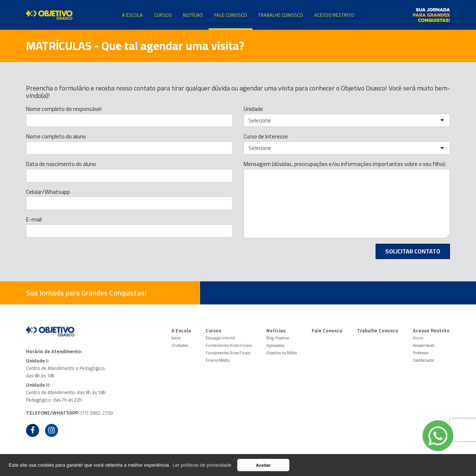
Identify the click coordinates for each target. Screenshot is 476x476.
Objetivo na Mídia (282, 353)
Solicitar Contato (413, 251)
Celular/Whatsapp (48, 192)
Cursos (163, 15)
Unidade (253, 109)
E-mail (34, 220)
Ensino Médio (218, 360)
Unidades (180, 345)
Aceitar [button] (263, 465)
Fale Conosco (231, 15)
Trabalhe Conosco (281, 15)
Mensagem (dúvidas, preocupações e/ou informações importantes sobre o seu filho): (345, 164)
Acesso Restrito (334, 15)
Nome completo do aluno (56, 137)
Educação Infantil (220, 338)
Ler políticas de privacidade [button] (202, 465)
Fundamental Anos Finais (228, 353)
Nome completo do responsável (64, 109)
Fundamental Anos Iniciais (229, 345)
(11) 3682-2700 (97, 413)
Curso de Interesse (266, 137)
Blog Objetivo (278, 338)
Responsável (424, 345)
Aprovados (275, 345)
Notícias (193, 15)
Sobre (176, 338)
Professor (421, 353)
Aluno (418, 338)
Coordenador (424, 360)
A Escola (132, 15)
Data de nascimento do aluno (61, 164)
